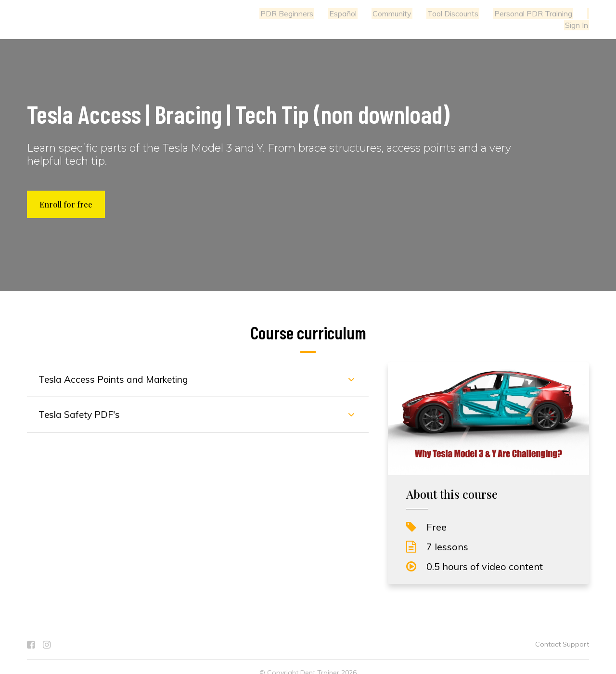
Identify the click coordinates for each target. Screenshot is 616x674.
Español (314, 13)
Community (362, 13)
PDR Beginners (260, 13)
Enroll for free (66, 193)
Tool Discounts (421, 13)
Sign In (577, 13)
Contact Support (562, 633)
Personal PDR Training (499, 13)
